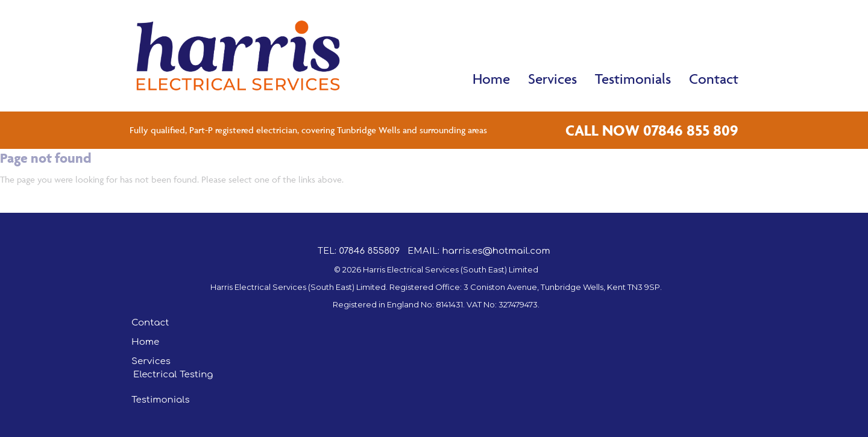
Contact (714, 79)
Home (491, 79)
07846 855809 (369, 251)
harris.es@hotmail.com (496, 251)
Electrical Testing (173, 375)
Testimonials (633, 79)
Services (552, 79)
